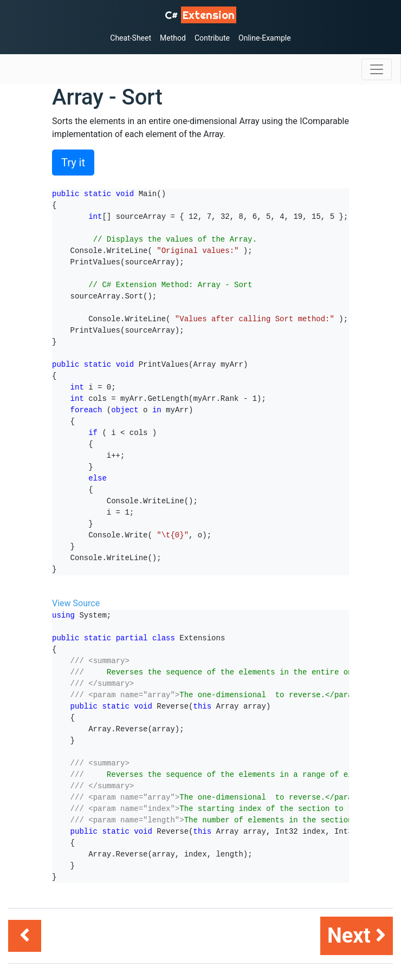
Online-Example (265, 38)
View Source (76, 603)
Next (357, 936)
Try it (73, 163)
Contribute (212, 38)
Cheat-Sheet (131, 38)
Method (173, 38)
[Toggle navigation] (377, 69)
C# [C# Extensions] (200, 15)
